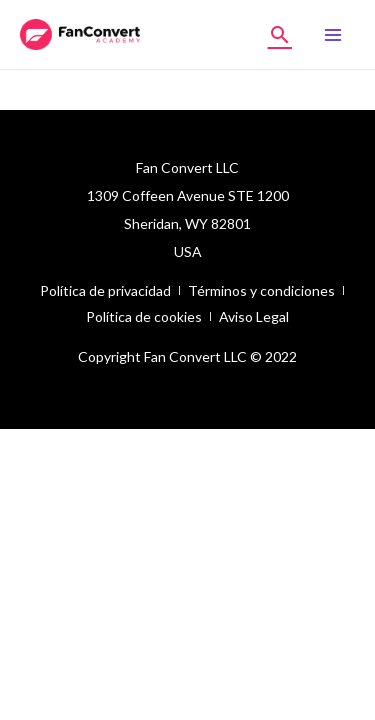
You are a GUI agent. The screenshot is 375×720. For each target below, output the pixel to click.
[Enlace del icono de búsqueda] (280, 34)
